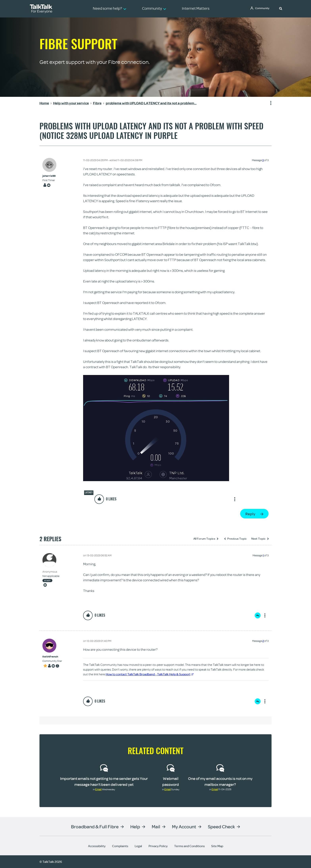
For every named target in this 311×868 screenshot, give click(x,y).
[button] (281, 8)
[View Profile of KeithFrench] (52, 657)
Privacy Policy (158, 846)
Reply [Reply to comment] (258, 615)
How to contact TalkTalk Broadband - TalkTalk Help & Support (150, 674)
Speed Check (221, 826)
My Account (184, 826)
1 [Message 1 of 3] (263, 555)
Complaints (120, 846)
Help (135, 826)
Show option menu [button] (268, 103)
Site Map (217, 846)
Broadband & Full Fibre (95, 826)
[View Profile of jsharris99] (49, 176)
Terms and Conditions (189, 846)
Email (98, 789)
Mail (156, 826)
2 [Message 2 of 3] (263, 641)
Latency (89, 492)
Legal (138, 846)
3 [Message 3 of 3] (263, 160)
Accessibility (97, 846)
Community (263, 9)
